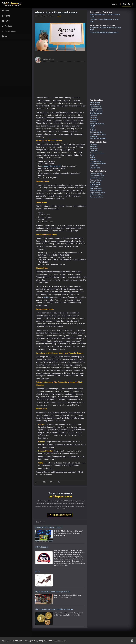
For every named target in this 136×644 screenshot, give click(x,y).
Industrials (94, 115)
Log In (115, 4)
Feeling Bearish (95, 105)
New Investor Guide (97, 197)
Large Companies (96, 109)
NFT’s (38, 571)
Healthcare (94, 122)
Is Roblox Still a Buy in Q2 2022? (49, 528)
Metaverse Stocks (96, 191)
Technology (94, 119)
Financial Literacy (96, 180)
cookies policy (61, 641)
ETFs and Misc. (95, 168)
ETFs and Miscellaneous (98, 138)
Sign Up (127, 4)
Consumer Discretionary (98, 134)
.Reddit (46, 297)
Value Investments (96, 178)
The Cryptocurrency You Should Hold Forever (54, 609)
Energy (92, 126)
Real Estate (94, 136)
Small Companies (96, 113)
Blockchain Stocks (96, 195)
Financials (93, 117)
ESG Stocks (94, 186)
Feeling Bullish (95, 102)
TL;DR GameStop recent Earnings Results (53, 592)
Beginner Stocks (95, 184)
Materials (93, 130)
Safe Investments (96, 188)
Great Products (95, 182)
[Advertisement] (60, 79)
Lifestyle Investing (96, 174)
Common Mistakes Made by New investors (104, 32)
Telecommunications (97, 124)
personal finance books (51, 166)
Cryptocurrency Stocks (98, 193)
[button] (16, 10)
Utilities (93, 128)
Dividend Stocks (95, 107)
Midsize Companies (97, 111)
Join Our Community (60, 515)
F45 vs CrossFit (42, 547)
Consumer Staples (96, 132)
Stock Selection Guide (97, 176)
